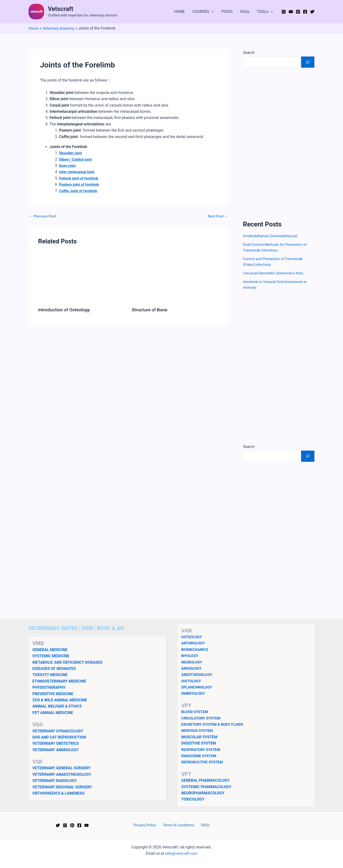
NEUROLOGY (192, 662)
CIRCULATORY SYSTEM (202, 718)
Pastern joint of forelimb (80, 184)
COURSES (203, 12)
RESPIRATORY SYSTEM (202, 750)
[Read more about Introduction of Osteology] (82, 279)
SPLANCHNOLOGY (197, 687)
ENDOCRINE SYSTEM (200, 756)
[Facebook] (305, 12)
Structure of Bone (150, 310)
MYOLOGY (190, 656)
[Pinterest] (298, 12)
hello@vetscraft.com (181, 853)
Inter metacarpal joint (77, 172)
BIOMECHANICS (195, 650)
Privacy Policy (147, 825)
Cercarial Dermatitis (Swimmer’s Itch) (275, 273)
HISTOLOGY (192, 681)
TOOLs (265, 12)
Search (249, 53)
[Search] (308, 62)
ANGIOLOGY (192, 668)
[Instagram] (284, 12)
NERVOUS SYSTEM (198, 731)
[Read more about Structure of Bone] (176, 279)
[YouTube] (291, 12)
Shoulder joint (71, 153)
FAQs (245, 12)
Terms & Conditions (179, 825)
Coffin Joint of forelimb (79, 191)
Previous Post (43, 216)
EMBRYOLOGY (194, 693)
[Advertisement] (279, 144)
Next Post (217, 216)
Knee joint (68, 166)
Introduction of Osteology (65, 310)
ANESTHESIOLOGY (198, 675)
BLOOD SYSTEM (195, 712)
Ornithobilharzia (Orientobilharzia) (272, 236)
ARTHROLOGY (194, 643)
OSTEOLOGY (192, 637)
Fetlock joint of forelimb (80, 178)
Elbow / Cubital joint (76, 159)
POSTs (227, 12)
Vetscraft (61, 9)
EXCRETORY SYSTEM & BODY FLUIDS (214, 724)
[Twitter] (312, 12)
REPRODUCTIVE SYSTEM (203, 762)
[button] (212, 12)
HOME (179, 12)
